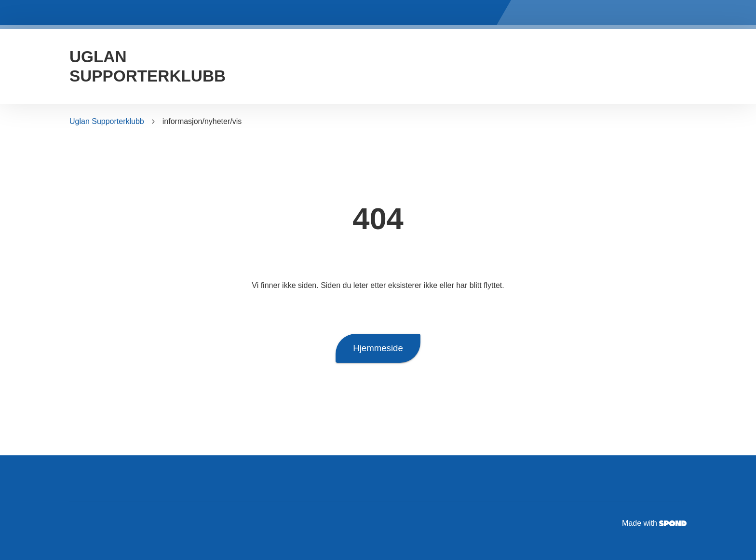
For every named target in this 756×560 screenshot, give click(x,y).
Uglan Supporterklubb (107, 121)
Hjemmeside (378, 348)
